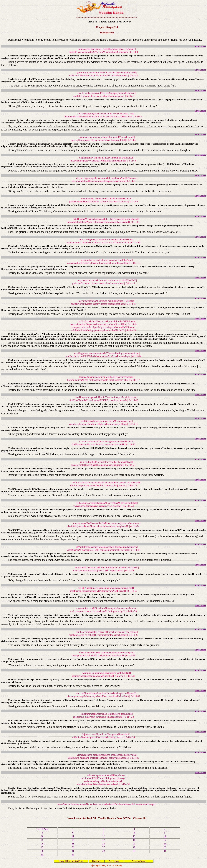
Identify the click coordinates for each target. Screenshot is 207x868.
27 (103, 847)
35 (42, 855)
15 (42, 840)
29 (165, 847)
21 (73, 844)
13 (134, 836)
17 (103, 840)
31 (73, 851)
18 (134, 840)
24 (165, 844)
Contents (96, 861)
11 (73, 836)
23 (134, 844)
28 (134, 847)
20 (42, 844)
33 (134, 851)
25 (42, 847)
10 (42, 836)
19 (165, 840)
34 (165, 851)
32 (103, 851)
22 (103, 844)
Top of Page (42, 829)
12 (103, 836)
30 (42, 851)
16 (73, 840)
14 (165, 836)
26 (73, 847)
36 (73, 855)
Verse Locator (200, 46)
